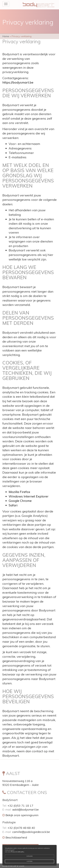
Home (6, 36)
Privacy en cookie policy (18, 852)
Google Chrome (20, 501)
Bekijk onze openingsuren (20, 815)
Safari (13, 505)
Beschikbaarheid (15, 837)
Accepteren (29, 861)
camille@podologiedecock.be (31, 832)
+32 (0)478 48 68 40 (21, 828)
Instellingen (30, 856)
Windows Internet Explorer (29, 496)
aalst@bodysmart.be (25, 810)
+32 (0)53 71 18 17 (20, 806)
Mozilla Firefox (19, 492)
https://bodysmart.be (18, 82)
